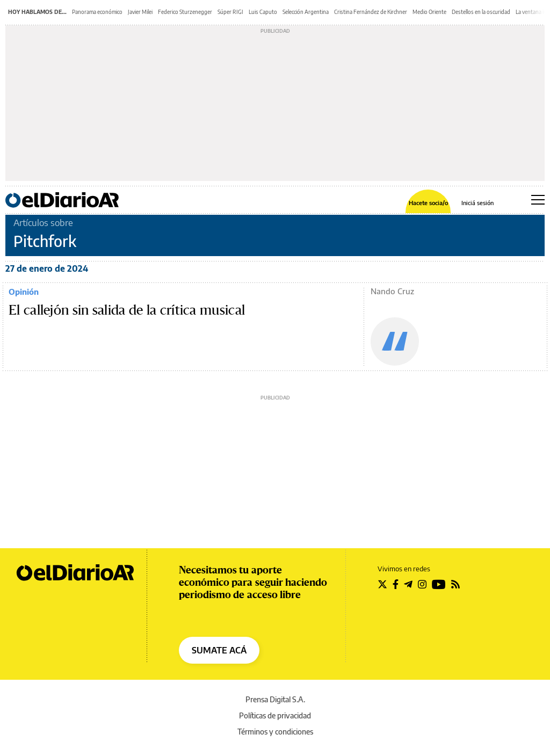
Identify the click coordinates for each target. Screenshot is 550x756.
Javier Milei (140, 12)
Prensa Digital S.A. (275, 699)
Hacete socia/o (428, 203)
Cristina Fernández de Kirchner (371, 12)
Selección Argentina (306, 12)
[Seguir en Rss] (455, 584)
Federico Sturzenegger (185, 12)
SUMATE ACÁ (219, 650)
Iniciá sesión (477, 203)
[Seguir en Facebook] (396, 584)
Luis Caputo (263, 12)
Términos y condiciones (275, 732)
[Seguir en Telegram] (408, 584)
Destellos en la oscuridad (481, 12)
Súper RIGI (230, 12)
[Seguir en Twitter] (382, 584)
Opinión (24, 292)
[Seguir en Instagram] (422, 584)
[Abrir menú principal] (538, 200)
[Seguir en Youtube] (439, 584)
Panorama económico (97, 12)
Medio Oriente (429, 12)
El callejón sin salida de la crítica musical (127, 310)
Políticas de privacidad (275, 715)
